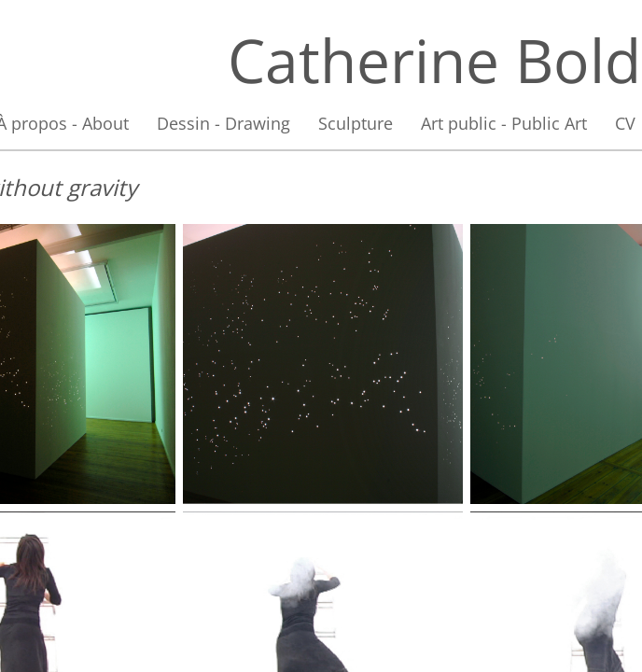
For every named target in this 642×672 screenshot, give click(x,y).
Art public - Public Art (504, 123)
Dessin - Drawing (223, 123)
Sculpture (356, 123)
